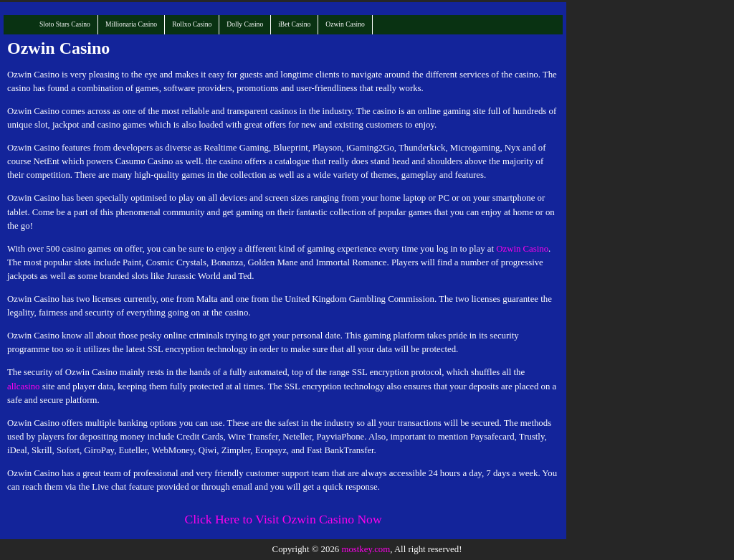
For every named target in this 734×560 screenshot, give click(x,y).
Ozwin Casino (345, 24)
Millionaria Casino (131, 24)
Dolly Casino (245, 24)
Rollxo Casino (192, 24)
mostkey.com (366, 549)
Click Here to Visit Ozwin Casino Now (283, 519)
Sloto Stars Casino (65, 24)
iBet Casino (294, 24)
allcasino (23, 386)
